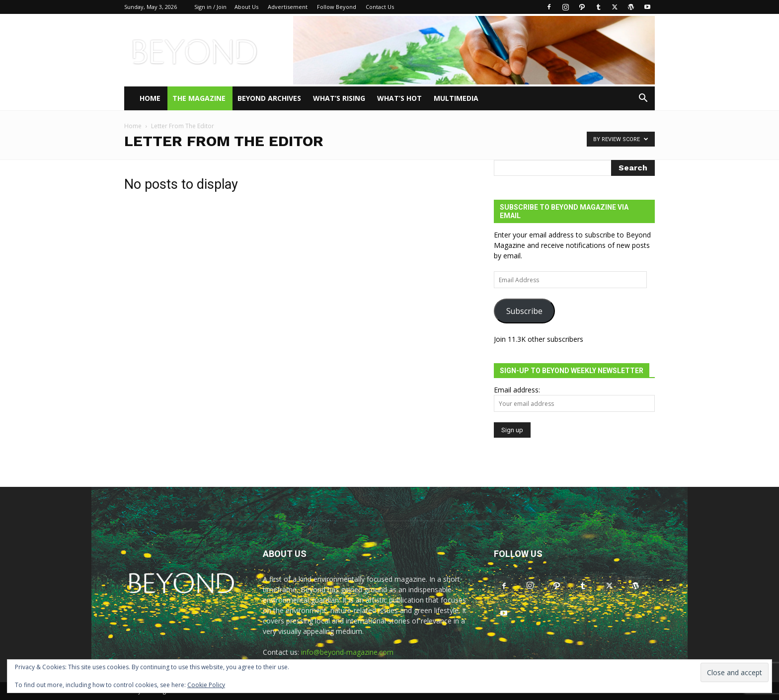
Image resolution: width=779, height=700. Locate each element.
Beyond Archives (269, 98)
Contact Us (380, 7)
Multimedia (456, 98)
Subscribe (524, 311)
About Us (246, 7)
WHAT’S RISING (339, 98)
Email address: (517, 390)
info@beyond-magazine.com (347, 652)
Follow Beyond (337, 7)
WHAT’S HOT (399, 98)
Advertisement (288, 7)
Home (150, 98)
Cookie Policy (206, 685)
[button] (643, 99)
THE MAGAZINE (199, 98)
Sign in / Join (210, 7)
